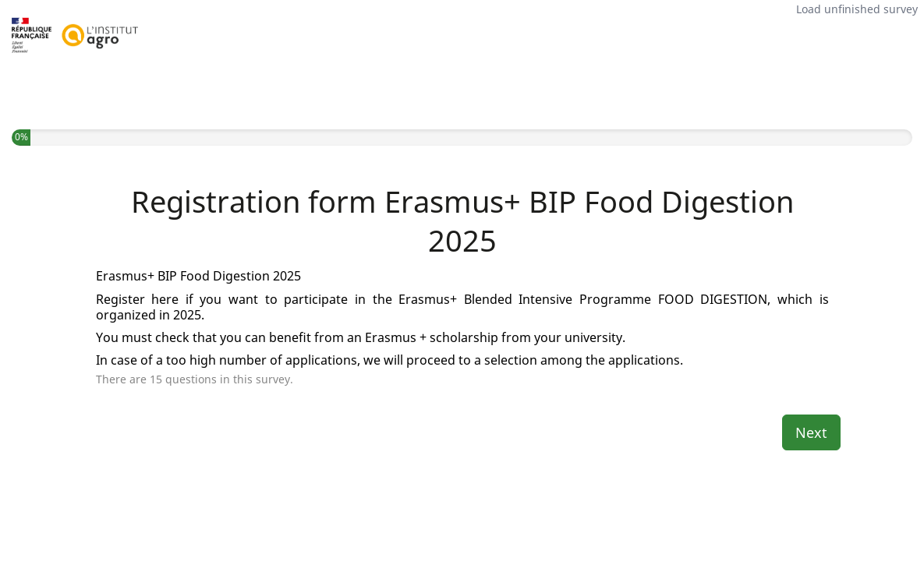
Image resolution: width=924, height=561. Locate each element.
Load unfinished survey (857, 9)
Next (811, 432)
